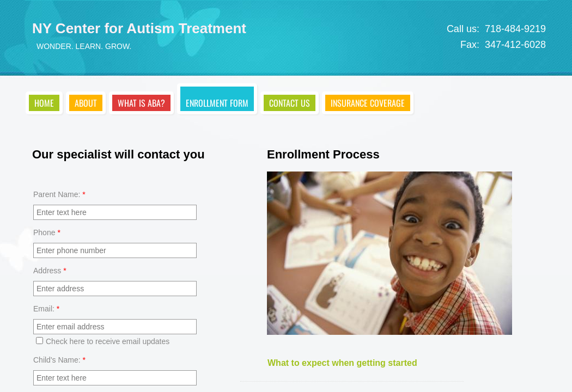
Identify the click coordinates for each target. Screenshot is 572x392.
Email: (46, 309)
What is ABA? (141, 103)
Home (44, 103)
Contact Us (290, 103)
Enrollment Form (217, 103)
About (86, 103)
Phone (47, 232)
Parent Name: (59, 194)
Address (50, 271)
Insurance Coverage (368, 103)
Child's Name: (59, 360)
